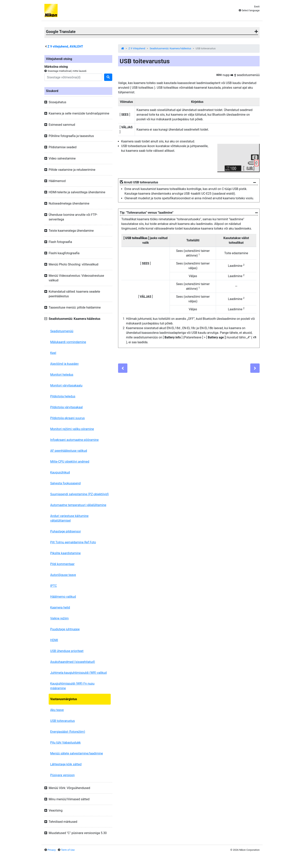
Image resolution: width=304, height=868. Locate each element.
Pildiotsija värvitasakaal (66, 407)
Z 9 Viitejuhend (137, 48)
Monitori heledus (62, 375)
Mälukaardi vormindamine (68, 342)
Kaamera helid (60, 607)
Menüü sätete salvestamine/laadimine (77, 753)
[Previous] (123, 368)
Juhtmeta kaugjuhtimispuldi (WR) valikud (78, 673)
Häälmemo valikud (63, 597)
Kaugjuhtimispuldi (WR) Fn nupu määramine (72, 686)
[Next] (255, 368)
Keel (53, 353)
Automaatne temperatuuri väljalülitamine (78, 505)
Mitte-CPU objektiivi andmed (70, 462)
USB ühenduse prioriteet (67, 651)
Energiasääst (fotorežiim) (68, 732)
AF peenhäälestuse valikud (69, 451)
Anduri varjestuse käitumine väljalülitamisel (69, 518)
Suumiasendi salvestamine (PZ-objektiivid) (79, 494)
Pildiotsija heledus (63, 396)
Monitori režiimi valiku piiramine (72, 429)
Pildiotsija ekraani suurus (67, 418)
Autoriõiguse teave (63, 575)
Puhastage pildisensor (66, 531)
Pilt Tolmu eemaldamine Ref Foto (73, 542)
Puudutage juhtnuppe (65, 629)
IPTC (54, 586)
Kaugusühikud (60, 472)
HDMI (54, 640)
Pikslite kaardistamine (65, 553)
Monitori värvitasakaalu (66, 385)
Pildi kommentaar (62, 564)
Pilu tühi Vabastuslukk (65, 743)
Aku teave (57, 710)
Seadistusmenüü (62, 331)
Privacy (52, 850)
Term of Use (68, 850)
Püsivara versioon (62, 775)
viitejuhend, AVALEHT (65, 46)
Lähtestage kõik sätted (66, 764)
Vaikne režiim (59, 618)
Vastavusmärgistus (64, 699)
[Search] (73, 77)
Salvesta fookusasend (65, 483)
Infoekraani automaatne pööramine (74, 440)
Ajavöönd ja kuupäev (64, 364)
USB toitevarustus (63, 721)
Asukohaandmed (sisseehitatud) (73, 662)
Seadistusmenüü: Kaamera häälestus (170, 48)
